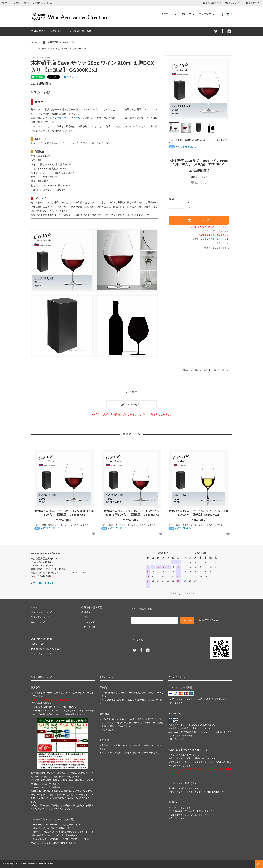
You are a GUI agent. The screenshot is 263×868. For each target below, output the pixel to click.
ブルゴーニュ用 (80, 49)
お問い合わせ (58, 31)
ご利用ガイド (38, 31)
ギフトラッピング (187, 147)
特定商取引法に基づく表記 (217, 248)
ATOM (41, 644)
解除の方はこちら (209, 620)
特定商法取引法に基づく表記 (46, 649)
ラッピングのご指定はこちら (216, 231)
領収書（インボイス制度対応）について (211, 239)
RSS (33, 644)
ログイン (233, 3)
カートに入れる (199, 220)
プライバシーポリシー (43, 654)
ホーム (34, 42)
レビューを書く (131, 404)
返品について (223, 243)
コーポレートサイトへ (45, 583)
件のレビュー (72, 77)
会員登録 (253, 3)
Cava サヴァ (69, 42)
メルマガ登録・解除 (80, 31)
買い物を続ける (223, 370)
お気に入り (199, 183)
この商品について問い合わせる (195, 370)
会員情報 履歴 (212, 3)
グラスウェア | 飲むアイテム (55, 49)
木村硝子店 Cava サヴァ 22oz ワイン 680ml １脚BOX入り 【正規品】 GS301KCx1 (64, 513)
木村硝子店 (50, 43)
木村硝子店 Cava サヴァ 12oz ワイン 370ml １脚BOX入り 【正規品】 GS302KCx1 (199, 513)
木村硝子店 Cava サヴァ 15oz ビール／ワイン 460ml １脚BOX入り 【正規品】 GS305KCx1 (131, 513)
